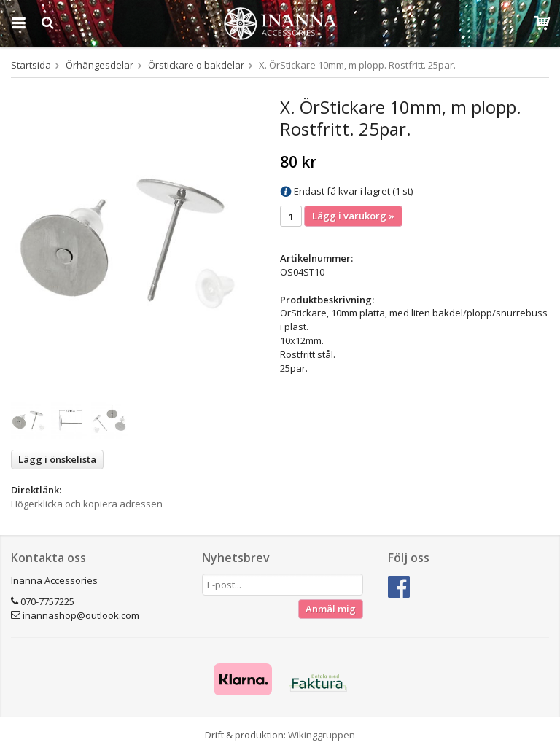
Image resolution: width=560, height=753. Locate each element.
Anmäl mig (331, 609)
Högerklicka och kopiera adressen (87, 504)
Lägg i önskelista (57, 459)
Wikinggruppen (322, 735)
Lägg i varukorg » (353, 216)
